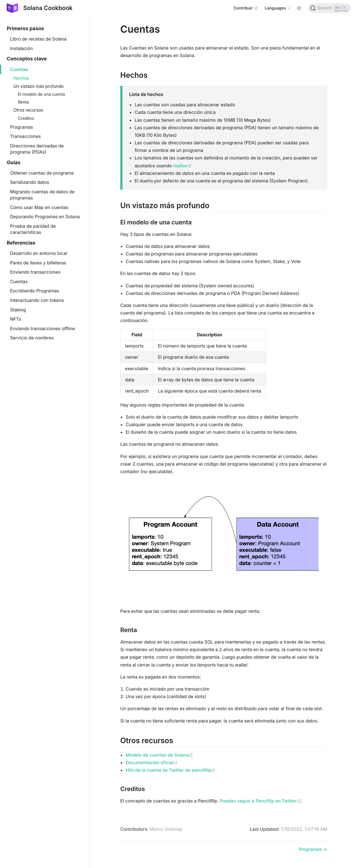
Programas (22, 127)
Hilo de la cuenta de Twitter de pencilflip (170, 770)
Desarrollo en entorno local (39, 253)
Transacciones (25, 136)
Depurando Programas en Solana (45, 217)
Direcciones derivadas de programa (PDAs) (37, 149)
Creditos (26, 118)
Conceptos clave (27, 59)
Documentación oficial (152, 763)
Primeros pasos (25, 28)
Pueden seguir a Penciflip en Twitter (260, 801)
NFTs (16, 319)
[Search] (330, 8)
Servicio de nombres (32, 338)
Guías (14, 162)
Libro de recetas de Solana (38, 39)
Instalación (21, 48)
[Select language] (277, 8)
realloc (182, 166)
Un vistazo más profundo (39, 86)
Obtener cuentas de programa (42, 173)
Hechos (21, 78)
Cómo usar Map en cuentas (39, 207)
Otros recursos (28, 110)
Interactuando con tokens (37, 300)
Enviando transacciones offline (43, 329)
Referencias (21, 243)
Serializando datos (30, 182)
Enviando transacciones (35, 272)
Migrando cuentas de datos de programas (42, 195)
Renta (23, 102)
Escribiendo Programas (35, 291)
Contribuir (246, 8)
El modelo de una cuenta (41, 94)
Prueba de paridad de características (33, 229)
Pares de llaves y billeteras (38, 263)
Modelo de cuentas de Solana (159, 755)
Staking (18, 310)
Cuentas (19, 69)
